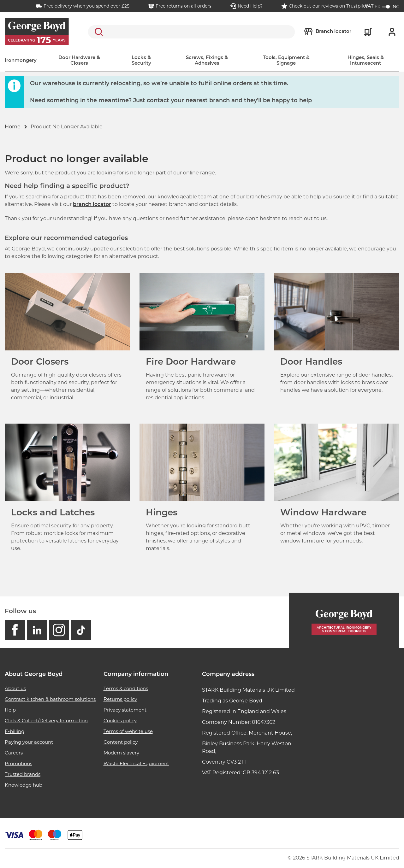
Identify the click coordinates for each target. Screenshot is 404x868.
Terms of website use (128, 731)
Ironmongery (21, 61)
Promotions (18, 763)
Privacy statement (125, 710)
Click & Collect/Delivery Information (46, 721)
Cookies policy (120, 721)
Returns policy (120, 699)
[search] (191, 32)
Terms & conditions (126, 688)
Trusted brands (23, 774)
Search (98, 32)
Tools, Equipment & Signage (286, 61)
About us (15, 688)
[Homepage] (344, 620)
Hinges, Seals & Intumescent (366, 61)
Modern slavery (121, 753)
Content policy (121, 742)
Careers (14, 753)
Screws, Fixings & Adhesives (207, 61)
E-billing (15, 731)
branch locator (92, 205)
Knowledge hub (24, 785)
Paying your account (29, 742)
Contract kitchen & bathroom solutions (50, 699)
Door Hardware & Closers (79, 61)
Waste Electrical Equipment (136, 763)
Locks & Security (141, 61)
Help (10, 710)
